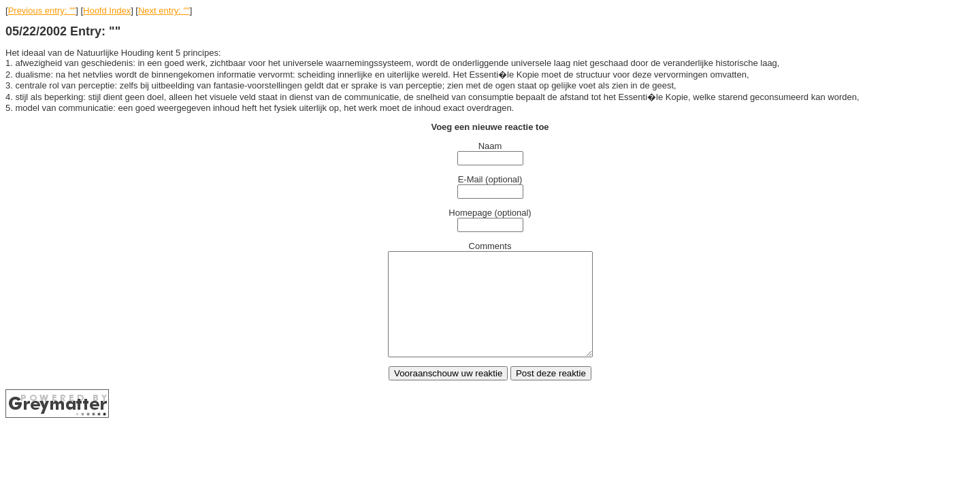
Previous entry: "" (42, 11)
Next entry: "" (164, 11)
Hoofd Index (107, 11)
